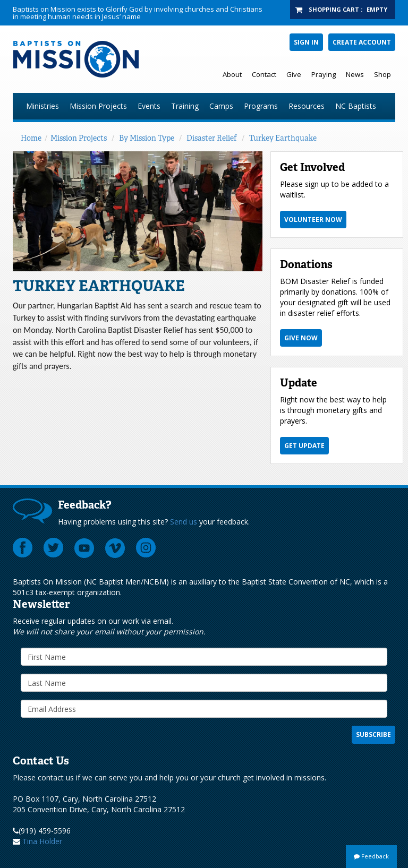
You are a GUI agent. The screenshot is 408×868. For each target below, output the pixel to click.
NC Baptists (356, 106)
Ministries (42, 106)
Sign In (306, 42)
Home (31, 138)
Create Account (362, 42)
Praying (324, 74)
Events (149, 106)
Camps (221, 106)
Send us (184, 522)
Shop (382, 74)
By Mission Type (147, 138)
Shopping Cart (334, 9)
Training (185, 106)
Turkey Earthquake (283, 138)
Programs (261, 106)
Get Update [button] (304, 446)
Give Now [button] (301, 338)
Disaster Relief (212, 138)
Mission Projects (98, 106)
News (355, 74)
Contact (264, 74)
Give (294, 74)
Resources (307, 106)
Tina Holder (42, 841)
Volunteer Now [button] (313, 220)
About (232, 74)
